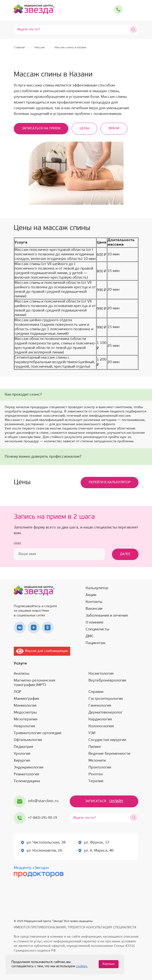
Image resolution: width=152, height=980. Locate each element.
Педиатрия (23, 747)
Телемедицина (27, 781)
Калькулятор (97, 588)
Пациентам (95, 643)
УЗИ (92, 733)
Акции (91, 595)
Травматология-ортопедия (38, 733)
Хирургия (22, 761)
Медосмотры (25, 713)
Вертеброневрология (107, 681)
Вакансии (94, 609)
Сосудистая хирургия (107, 740)
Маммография (26, 699)
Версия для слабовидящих (42, 651)
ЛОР (18, 692)
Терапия (96, 781)
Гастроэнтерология (106, 699)
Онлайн (116, 801)
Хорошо (109, 964)
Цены (84, 129)
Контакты (94, 602)
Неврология (24, 726)
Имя (17, 544)
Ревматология (26, 774)
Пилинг (95, 747)
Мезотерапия (26, 719)
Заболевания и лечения (107, 616)
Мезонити (97, 761)
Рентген (96, 774)
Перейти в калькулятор (110, 482)
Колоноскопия (101, 726)
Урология (22, 754)
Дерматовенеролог (106, 713)
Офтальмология (28, 740)
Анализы (21, 674)
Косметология (101, 674)
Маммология (25, 706)
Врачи (114, 129)
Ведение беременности (109, 754)
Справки (96, 692)
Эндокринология (29, 768)
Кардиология (100, 719)
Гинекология (100, 706)
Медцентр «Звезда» (31, 868)
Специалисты (97, 629)
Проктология (100, 768)
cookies (82, 966)
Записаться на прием (41, 129)
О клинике (95, 623)
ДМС (90, 636)
